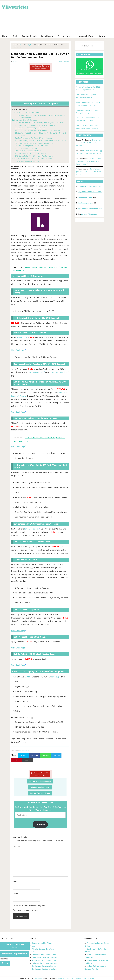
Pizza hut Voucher (19, 396)
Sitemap (91, 978)
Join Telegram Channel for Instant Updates (40, 774)
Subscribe (40, 824)
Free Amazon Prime (85, 197)
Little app (55, 677)
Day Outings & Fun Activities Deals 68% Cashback (36, 143)
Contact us (70, 978)
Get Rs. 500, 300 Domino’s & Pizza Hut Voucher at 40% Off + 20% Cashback (42, 134)
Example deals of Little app (30, 161)
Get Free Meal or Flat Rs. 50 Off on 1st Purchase (36, 138)
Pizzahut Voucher (60, 372)
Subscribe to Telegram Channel (15, 954)
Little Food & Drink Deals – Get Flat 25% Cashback (36, 125)
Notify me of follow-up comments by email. (30, 906)
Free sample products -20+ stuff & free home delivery (89, 143)
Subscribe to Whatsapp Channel (15, 946)
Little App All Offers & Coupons (27, 113)
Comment (17, 846)
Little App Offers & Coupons (26, 120)
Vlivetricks (15, 7)
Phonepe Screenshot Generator (89, 186)
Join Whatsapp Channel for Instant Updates (40, 67)
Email (15, 894)
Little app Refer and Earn (28, 148)
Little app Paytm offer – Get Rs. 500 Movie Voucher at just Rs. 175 (42, 141)
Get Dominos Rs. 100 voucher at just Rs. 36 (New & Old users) (41, 123)
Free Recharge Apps (85, 203)
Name (16, 882)
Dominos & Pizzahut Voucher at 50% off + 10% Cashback (39, 130)
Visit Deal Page (18, 446)
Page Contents (20, 109)
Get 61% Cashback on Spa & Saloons (31, 128)
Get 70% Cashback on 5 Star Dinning (32, 153)
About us (61, 978)
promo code (22, 337)
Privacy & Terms (81, 978)
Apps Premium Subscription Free (90, 208)
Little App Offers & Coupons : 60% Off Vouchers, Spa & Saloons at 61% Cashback (43, 116)
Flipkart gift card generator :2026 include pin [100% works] (89, 172)
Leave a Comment (64, 61)
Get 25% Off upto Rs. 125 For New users (33, 146)
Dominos (61, 392)
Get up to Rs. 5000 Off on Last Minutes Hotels (36, 156)
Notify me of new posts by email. (26, 910)
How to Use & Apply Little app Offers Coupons (33, 159)
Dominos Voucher (36, 372)
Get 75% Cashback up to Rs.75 (30, 151)
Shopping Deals (24, 750)
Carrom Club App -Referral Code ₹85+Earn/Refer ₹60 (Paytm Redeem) (89, 161)
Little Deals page (31, 529)
